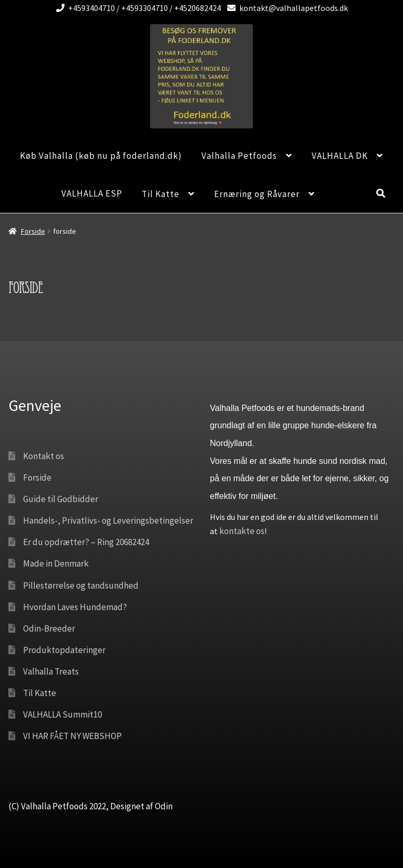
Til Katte (161, 194)
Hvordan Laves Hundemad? (75, 607)
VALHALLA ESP (92, 193)
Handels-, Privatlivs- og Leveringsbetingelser (108, 520)
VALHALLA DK (340, 156)
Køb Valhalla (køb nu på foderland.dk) (101, 156)
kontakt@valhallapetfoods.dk (286, 8)
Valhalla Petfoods (239, 156)
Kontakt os (44, 456)
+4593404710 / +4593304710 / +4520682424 (137, 8)
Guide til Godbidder (61, 499)
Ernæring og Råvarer (257, 194)
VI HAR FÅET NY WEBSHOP (72, 736)
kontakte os (242, 531)
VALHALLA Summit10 (62, 714)
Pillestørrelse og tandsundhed (81, 585)
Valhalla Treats (51, 671)
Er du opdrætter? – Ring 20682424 (86, 542)
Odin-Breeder (49, 628)
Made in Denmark (56, 563)
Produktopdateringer (64, 650)
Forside (33, 231)
